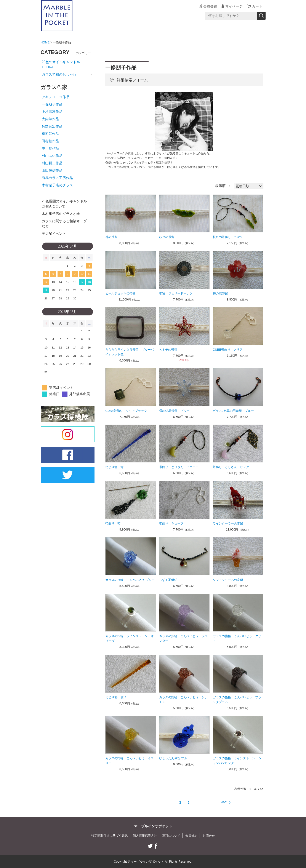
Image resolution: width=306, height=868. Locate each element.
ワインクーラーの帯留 (228, 523)
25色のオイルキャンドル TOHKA (68, 65)
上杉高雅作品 (52, 112)
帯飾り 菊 (113, 523)
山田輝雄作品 (52, 170)
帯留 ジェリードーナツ (176, 293)
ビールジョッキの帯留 (120, 293)
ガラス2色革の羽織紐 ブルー (233, 411)
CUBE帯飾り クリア (228, 350)
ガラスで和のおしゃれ (59, 74)
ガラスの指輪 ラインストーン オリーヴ (130, 638)
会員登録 (210, 6)
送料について (171, 836)
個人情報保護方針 (145, 836)
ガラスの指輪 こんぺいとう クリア (237, 638)
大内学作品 (50, 119)
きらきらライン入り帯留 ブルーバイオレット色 (130, 352)
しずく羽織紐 (168, 580)
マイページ (234, 6)
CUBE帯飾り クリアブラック (126, 411)
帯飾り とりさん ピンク (231, 467)
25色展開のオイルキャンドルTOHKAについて (66, 204)
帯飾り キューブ (171, 523)
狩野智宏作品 (52, 126)
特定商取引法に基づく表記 (109, 836)
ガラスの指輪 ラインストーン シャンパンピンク (237, 761)
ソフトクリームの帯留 (228, 580)
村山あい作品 (52, 156)
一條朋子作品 (52, 104)
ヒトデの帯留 (168, 350)
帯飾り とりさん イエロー (179, 467)
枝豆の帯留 (167, 237)
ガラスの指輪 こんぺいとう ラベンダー (183, 638)
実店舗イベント (54, 234)
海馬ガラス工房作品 (57, 178)
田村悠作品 (50, 141)
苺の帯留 (111, 237)
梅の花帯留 (220, 293)
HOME (45, 42)
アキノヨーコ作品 (56, 97)
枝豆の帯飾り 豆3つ (227, 237)
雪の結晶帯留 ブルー (174, 411)
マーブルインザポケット (153, 826)
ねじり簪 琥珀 (116, 697)
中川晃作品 (50, 148)
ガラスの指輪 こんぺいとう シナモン (183, 700)
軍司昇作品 (50, 134)
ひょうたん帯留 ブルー (175, 758)
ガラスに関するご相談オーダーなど (66, 224)
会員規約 (191, 836)
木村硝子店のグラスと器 (61, 214)
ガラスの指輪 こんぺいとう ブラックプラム (237, 700)
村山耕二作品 (52, 163)
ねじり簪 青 (114, 467)
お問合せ (209, 836)
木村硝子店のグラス (57, 185)
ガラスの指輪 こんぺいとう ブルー (130, 580)
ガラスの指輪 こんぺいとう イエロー (130, 761)
